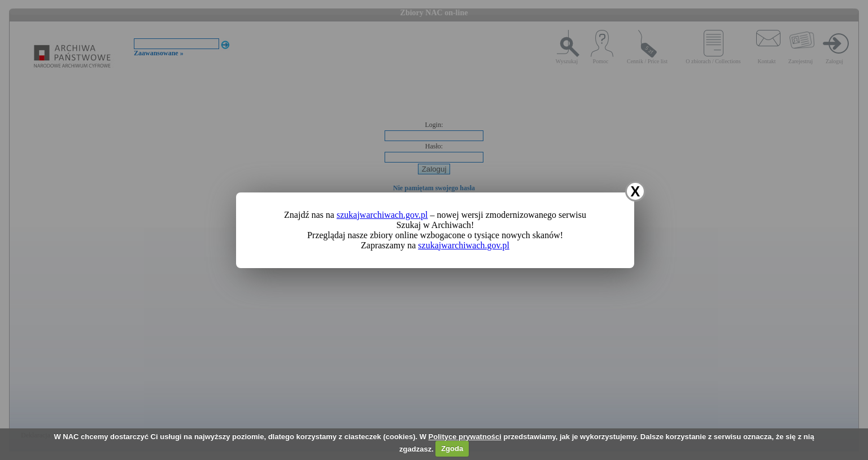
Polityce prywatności (465, 437)
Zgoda (452, 448)
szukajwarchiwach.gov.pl (382, 215)
